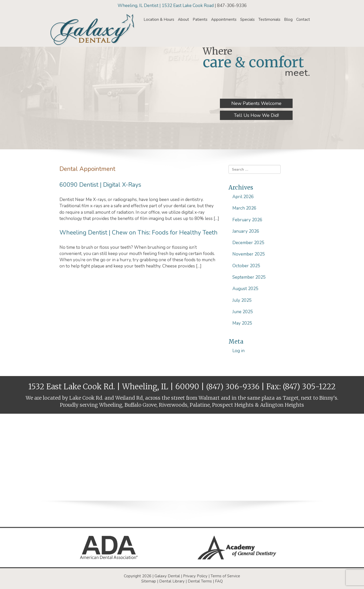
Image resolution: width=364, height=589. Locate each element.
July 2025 (242, 300)
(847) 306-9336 (233, 387)
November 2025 (249, 254)
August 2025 (245, 289)
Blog (288, 19)
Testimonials (269, 19)
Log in (238, 351)
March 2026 (244, 208)
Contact (303, 19)
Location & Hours (159, 19)
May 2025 (242, 323)
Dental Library (172, 581)
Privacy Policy (195, 576)
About (183, 19)
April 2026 (243, 197)
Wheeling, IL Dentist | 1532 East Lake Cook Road (166, 6)
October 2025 (246, 266)
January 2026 (246, 231)
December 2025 (248, 243)
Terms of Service (225, 576)
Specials (247, 19)
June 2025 (243, 312)
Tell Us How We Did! (256, 115)
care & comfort (253, 62)
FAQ (219, 581)
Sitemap (149, 581)
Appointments (224, 19)
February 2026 (247, 220)
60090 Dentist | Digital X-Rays (100, 185)
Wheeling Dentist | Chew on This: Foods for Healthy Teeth (139, 233)
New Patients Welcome (256, 103)
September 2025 (249, 277)
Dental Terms (200, 581)
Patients (200, 19)
